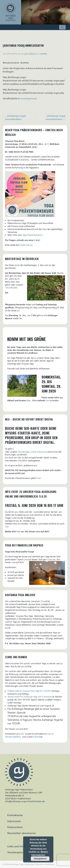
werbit (44, 54)
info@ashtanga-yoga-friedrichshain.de (25, 801)
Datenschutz (15, 827)
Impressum (14, 821)
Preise (36, 737)
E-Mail (49, 560)
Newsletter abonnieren (21, 833)
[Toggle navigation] (62, 27)
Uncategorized (28, 98)
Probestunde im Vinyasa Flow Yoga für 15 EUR (29, 691)
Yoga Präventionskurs (32, 235)
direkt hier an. (27, 245)
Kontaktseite (15, 815)
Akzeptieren (40, 859)
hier (29, 401)
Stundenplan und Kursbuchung (33, 452)
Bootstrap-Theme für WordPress (40, 864)
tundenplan (12, 288)
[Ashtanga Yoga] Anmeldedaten (15, 117)
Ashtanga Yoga (17, 864)
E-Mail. (37, 240)
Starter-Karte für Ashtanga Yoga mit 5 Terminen (30, 697)
